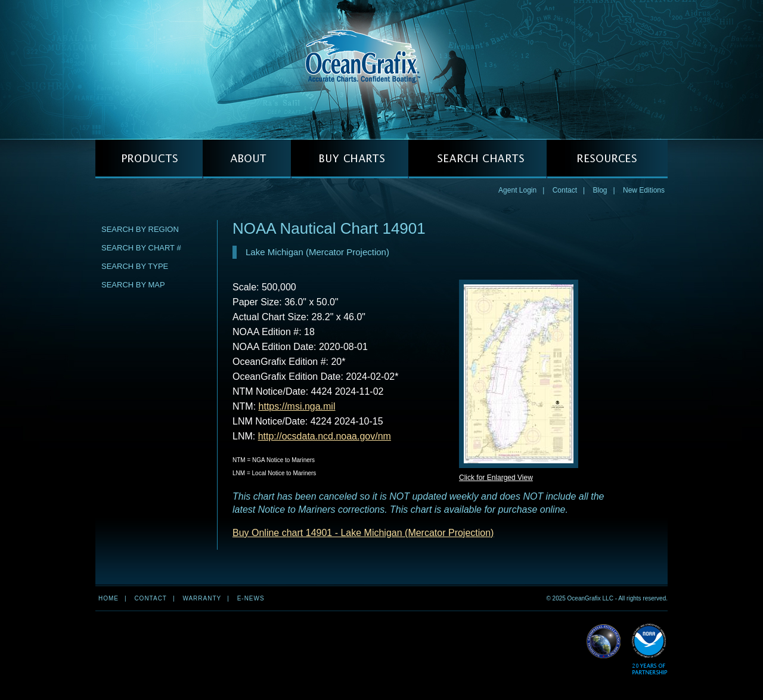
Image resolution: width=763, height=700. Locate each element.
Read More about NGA (604, 642)
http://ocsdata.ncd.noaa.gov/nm (325, 436)
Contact (565, 190)
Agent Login (517, 190)
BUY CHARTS (350, 159)
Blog (600, 190)
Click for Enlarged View (496, 478)
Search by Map (133, 285)
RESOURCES (607, 159)
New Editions (644, 190)
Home (108, 598)
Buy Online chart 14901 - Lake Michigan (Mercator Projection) (363, 533)
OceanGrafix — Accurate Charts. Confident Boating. (381, 69)
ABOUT (247, 159)
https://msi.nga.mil (297, 406)
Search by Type (135, 266)
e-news (251, 598)
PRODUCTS (149, 159)
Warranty (202, 598)
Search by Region (140, 229)
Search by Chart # (141, 248)
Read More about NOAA (649, 650)
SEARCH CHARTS (477, 159)
